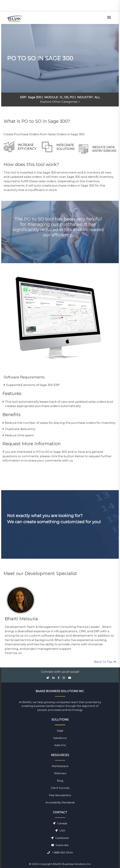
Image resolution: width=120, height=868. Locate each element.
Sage (60, 731)
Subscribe (60, 845)
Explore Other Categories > (60, 102)
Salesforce (60, 738)
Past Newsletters (60, 795)
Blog (60, 781)
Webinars (60, 773)
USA (60, 831)
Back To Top (105, 662)
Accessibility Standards (60, 802)
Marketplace (60, 766)
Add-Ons (60, 745)
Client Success (60, 788)
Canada (60, 823)
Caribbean (60, 838)
